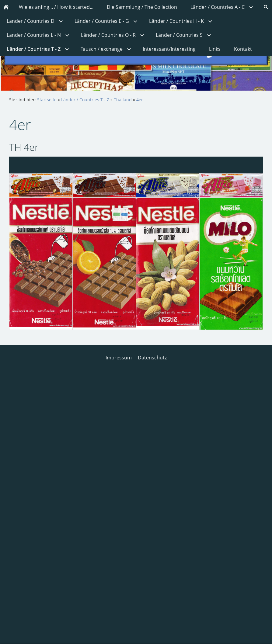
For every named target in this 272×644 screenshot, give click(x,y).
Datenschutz (152, 358)
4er (140, 100)
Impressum (119, 358)
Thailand (123, 100)
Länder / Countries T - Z (85, 100)
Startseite (47, 100)
